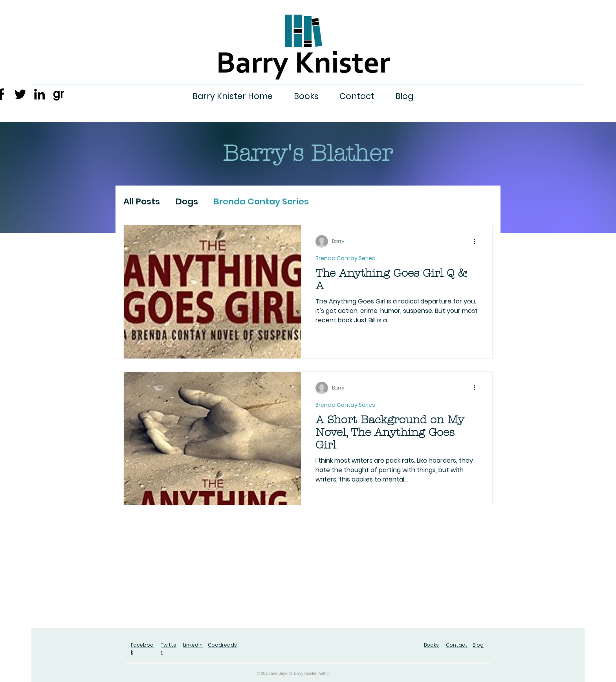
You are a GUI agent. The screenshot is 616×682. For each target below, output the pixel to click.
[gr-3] (59, 94)
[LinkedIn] (39, 94)
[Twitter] (20, 94)
